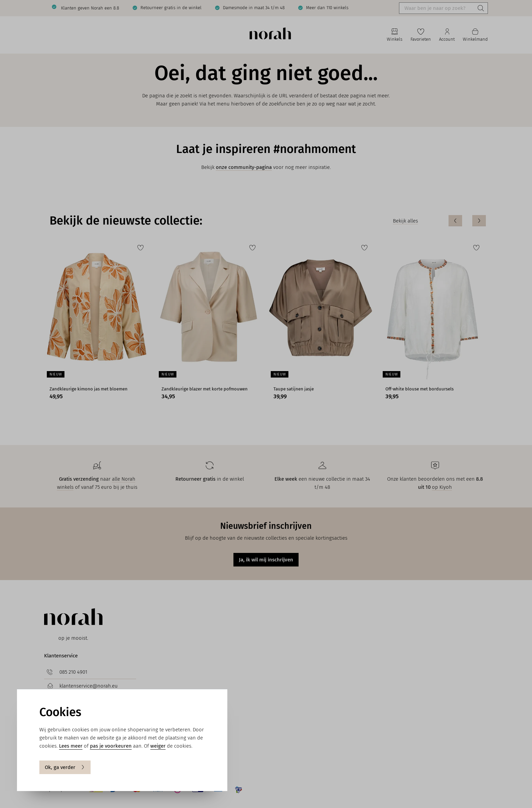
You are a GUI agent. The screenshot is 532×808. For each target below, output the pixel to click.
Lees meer (71, 746)
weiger (158, 746)
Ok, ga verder (65, 767)
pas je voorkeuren (111, 746)
